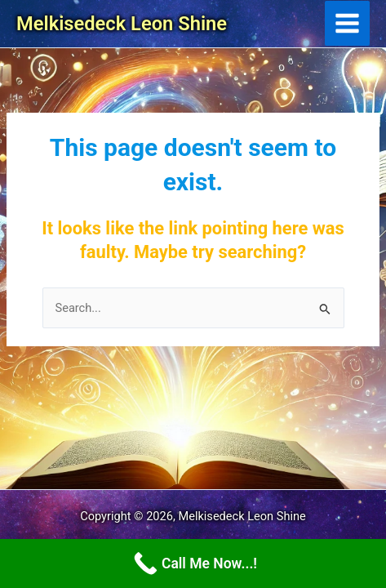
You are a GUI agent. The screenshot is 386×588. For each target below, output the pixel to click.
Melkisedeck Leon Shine (122, 24)
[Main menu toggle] (347, 23)
